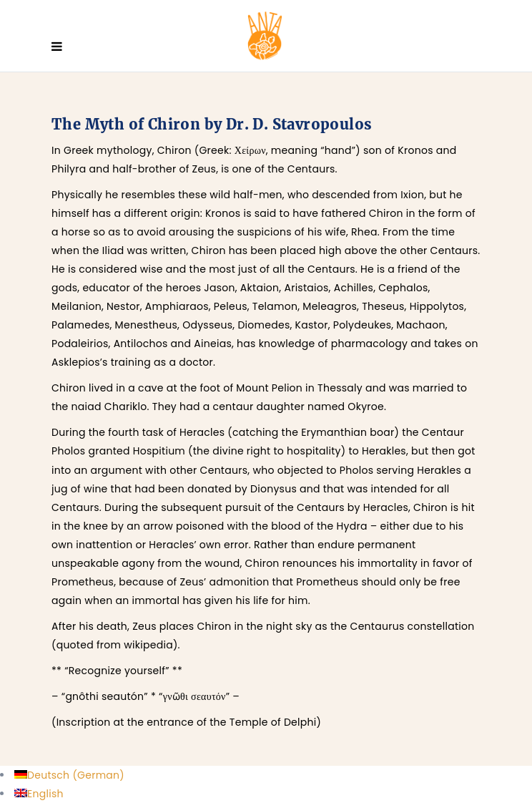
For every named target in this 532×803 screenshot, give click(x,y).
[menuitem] (69, 775)
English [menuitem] (45, 794)
